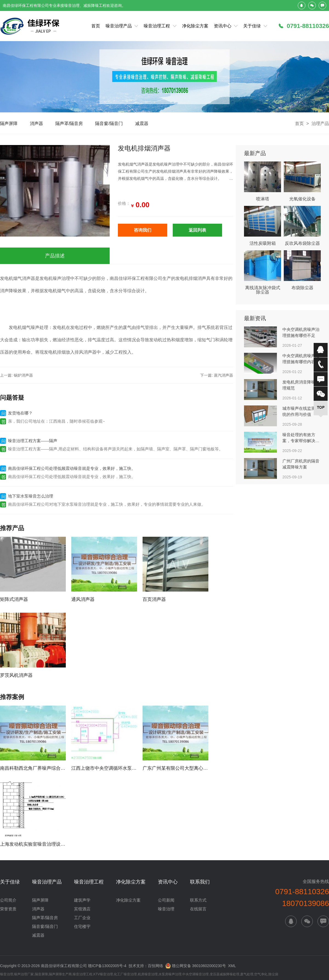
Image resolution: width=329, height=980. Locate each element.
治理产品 (320, 123)
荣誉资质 (8, 909)
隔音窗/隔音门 (109, 123)
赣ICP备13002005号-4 (107, 966)
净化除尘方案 (195, 26)
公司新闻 (166, 900)
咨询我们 (143, 230)
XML (232, 966)
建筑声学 (82, 900)
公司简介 (8, 900)
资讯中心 (223, 26)
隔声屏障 (9, 123)
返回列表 (197, 230)
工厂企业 (82, 918)
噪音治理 (166, 909)
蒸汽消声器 (223, 375)
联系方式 (198, 900)
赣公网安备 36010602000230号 (196, 965)
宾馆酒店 (82, 909)
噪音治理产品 (119, 26)
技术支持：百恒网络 (146, 966)
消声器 (36, 123)
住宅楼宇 (82, 926)
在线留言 (198, 909)
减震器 (142, 123)
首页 (96, 26)
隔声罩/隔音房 (69, 123)
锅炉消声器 (23, 375)
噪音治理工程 (157, 26)
